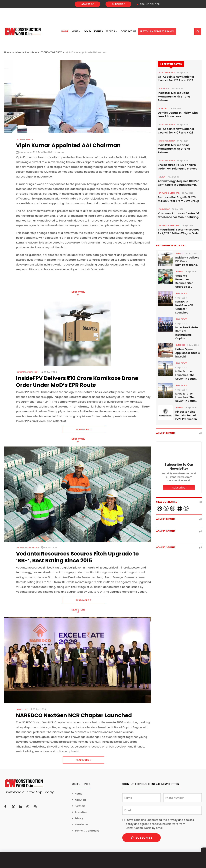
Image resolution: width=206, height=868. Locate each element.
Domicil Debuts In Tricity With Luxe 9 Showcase (178, 115)
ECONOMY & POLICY (51, 52)
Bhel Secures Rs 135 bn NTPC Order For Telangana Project (177, 167)
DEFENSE (180, 253)
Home (65, 31)
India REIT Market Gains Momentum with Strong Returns (174, 97)
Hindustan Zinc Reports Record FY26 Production (186, 415)
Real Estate (22, 709)
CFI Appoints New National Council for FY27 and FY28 (176, 79)
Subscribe (118, 4)
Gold (87, 31)
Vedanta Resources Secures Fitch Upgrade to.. (184, 281)
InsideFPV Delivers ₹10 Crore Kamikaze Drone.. (187, 261)
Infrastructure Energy (28, 548)
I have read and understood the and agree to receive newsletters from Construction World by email (160, 824)
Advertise (87, 4)
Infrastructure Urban (26, 52)
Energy (162, 177)
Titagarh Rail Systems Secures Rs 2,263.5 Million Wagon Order (179, 231)
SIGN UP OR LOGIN (148, 4)
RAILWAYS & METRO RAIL (169, 193)
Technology (164, 209)
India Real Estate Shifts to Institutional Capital (187, 333)
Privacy (79, 818)
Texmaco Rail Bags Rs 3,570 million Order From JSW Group (178, 199)
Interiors (163, 109)
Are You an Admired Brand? (157, 31)
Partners (80, 806)
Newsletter (82, 824)
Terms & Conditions (87, 831)
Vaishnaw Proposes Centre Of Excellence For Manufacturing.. (179, 215)
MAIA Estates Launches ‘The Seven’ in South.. (186, 375)
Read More (84, 430)
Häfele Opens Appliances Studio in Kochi (188, 353)
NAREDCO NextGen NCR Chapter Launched (184, 307)
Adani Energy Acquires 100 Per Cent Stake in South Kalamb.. (178, 183)
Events (98, 31)
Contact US (128, 31)
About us (80, 800)
